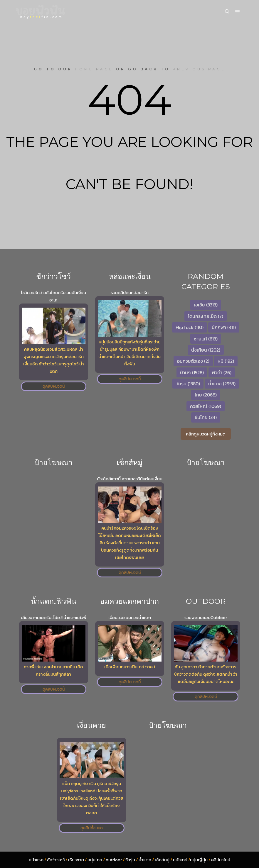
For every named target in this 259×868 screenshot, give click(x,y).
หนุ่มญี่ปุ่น (199, 860)
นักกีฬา (224, 327)
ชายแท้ (206, 339)
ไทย (206, 395)
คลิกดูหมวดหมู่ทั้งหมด (206, 434)
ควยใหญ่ (206, 406)
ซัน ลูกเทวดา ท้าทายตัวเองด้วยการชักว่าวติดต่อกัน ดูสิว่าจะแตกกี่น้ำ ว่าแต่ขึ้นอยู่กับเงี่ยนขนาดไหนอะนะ (206, 674)
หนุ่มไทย (95, 860)
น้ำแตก (222, 384)
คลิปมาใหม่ (221, 860)
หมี (226, 361)
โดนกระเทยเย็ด (206, 316)
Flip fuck (190, 327)
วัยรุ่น (188, 384)
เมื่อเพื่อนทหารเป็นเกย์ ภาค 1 (130, 667)
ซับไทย (206, 417)
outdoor (114, 860)
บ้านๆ (192, 372)
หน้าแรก (36, 860)
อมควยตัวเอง (193, 361)
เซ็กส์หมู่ (162, 860)
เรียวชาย (76, 860)
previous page (199, 69)
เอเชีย (206, 305)
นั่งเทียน (206, 350)
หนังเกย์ (180, 860)
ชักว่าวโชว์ (56, 860)
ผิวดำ (222, 372)
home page (94, 69)
